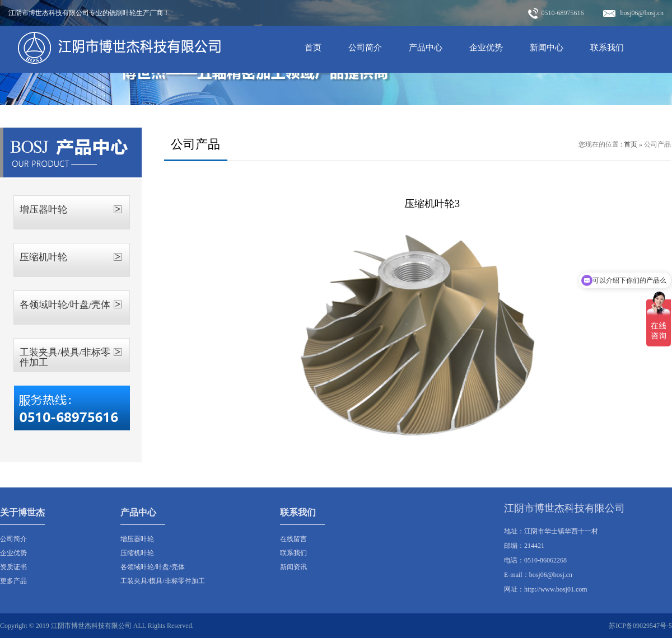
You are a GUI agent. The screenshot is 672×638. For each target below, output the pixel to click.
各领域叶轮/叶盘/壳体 (65, 305)
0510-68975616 (556, 13)
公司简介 (365, 48)
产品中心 (426, 48)
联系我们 (607, 48)
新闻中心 (547, 48)
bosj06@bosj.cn (633, 13)
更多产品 (13, 581)
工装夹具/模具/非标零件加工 (65, 357)
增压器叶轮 (43, 210)
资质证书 (13, 567)
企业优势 (486, 48)
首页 (313, 48)
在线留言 (293, 539)
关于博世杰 (22, 512)
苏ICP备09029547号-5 (640, 626)
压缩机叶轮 (43, 257)
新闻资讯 (293, 567)
